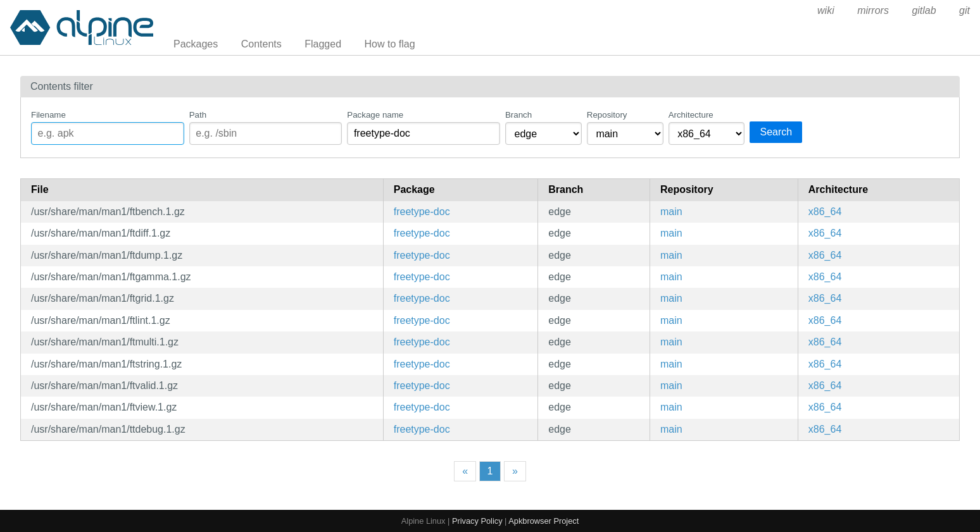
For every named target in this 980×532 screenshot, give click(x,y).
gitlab (924, 10)
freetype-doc (422, 212)
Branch (518, 115)
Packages (196, 44)
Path (198, 115)
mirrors (873, 10)
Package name (375, 115)
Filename (48, 115)
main (671, 212)
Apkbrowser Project (543, 521)
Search (776, 132)
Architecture (691, 115)
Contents (261, 44)
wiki (826, 10)
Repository (607, 115)
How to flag (390, 44)
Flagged (323, 44)
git (964, 10)
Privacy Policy (477, 521)
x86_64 (825, 212)
